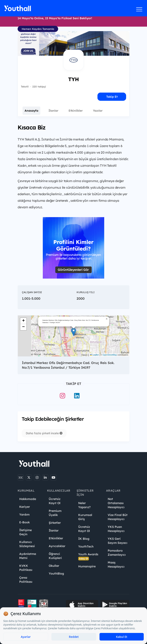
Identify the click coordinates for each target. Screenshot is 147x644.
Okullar (54, 566)
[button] (74, 332)
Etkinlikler (76, 111)
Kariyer (25, 507)
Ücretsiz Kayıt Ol (55, 501)
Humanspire (87, 566)
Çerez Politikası (26, 580)
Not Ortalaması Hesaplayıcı (116, 503)
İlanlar (53, 111)
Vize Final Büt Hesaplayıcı (118, 517)
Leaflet (94, 355)
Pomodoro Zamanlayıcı (117, 553)
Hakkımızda (28, 499)
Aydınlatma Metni (28, 556)
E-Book (24, 522)
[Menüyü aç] (139, 9)
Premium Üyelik (55, 513)
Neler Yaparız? (84, 505)
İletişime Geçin (25, 532)
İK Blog (84, 539)
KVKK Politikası (26, 568)
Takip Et (112, 97)
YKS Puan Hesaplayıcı (116, 529)
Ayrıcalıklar (57, 546)
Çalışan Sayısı (32, 292)
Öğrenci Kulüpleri (55, 556)
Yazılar (98, 111)
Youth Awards (88, 556)
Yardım (24, 515)
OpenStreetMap (110, 355)
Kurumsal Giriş (85, 517)
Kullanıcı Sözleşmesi (27, 544)
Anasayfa (31, 111)
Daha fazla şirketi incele (44, 433)
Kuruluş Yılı (86, 292)
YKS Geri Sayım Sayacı (118, 541)
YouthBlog (56, 574)
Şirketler (55, 523)
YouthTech (86, 546)
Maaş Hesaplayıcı (116, 565)
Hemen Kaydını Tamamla (38, 29)
